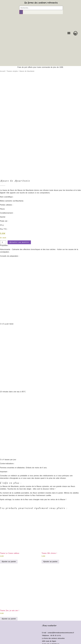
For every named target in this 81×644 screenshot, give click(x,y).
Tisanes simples (12, 71)
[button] (69, 33)
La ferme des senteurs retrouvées (41, 3)
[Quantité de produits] (3, 225)
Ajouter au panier (19, 225)
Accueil (2, 71)
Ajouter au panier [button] (9, 544)
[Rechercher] (21, 12)
